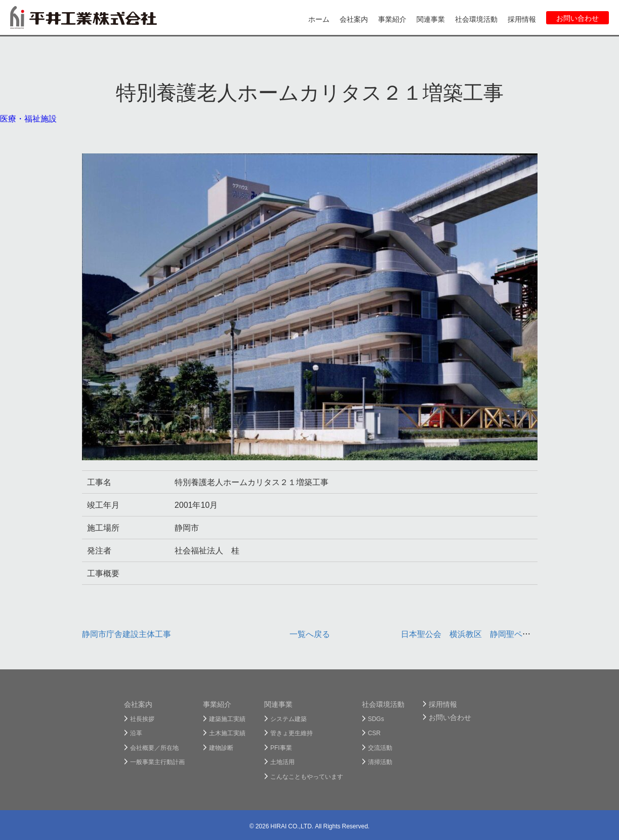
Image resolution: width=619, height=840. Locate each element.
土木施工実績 (227, 733)
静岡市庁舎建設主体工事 (127, 633)
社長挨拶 (142, 718)
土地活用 (282, 762)
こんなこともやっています (307, 776)
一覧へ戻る (310, 633)
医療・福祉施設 (28, 118)
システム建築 (288, 718)
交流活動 (380, 747)
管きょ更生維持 (292, 733)
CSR (374, 733)
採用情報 (522, 19)
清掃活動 (380, 762)
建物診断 (221, 747)
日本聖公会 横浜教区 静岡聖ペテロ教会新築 (486, 633)
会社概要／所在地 (154, 747)
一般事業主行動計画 (157, 762)
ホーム (319, 19)
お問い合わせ (577, 18)
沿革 (136, 733)
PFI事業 (281, 747)
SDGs (376, 718)
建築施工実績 (227, 718)
